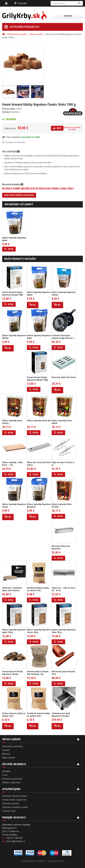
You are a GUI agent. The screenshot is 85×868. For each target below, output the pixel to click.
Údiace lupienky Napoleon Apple (14, 239)
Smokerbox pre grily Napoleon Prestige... (61, 714)
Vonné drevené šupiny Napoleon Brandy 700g (13, 293)
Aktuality (6, 771)
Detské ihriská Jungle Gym (15, 800)
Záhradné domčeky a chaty (15, 807)
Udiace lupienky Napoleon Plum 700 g (64, 631)
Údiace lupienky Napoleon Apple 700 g (14, 631)
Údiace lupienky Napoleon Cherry (14, 505)
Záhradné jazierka (11, 803)
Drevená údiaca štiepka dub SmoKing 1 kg (38, 673)
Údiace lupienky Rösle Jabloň (62, 422)
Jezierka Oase (9, 811)
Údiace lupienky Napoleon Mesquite (39, 505)
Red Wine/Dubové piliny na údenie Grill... (38, 589)
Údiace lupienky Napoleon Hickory (64, 293)
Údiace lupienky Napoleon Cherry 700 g (39, 631)
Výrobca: (6, 112)
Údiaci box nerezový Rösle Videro (39, 464)
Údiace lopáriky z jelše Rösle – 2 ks (12, 464)
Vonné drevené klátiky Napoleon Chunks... (12, 673)
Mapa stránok (9, 758)
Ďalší (42, 92)
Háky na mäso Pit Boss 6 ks (63, 464)
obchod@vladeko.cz (16, 841)
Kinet (62, 861)
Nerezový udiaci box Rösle (64, 377)
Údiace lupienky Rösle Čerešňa (62, 505)
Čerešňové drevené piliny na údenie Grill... (38, 714)
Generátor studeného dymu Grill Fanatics (12, 589)
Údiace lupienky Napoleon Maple (39, 293)
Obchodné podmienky (12, 746)
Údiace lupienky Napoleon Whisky (14, 337)
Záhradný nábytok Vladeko (15, 796)
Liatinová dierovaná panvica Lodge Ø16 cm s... (64, 337)
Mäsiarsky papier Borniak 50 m (63, 673)
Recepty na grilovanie (12, 779)
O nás (5, 775)
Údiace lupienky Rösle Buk (39, 420)
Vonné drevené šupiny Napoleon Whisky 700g (37, 378)
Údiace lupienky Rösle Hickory (12, 422)
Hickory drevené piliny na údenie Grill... (14, 714)
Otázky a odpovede (11, 782)
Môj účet (6, 754)
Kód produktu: (9, 109)
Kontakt (22, 3)
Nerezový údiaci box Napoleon (61, 547)
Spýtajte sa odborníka (16, 142)
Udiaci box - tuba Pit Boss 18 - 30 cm (64, 589)
